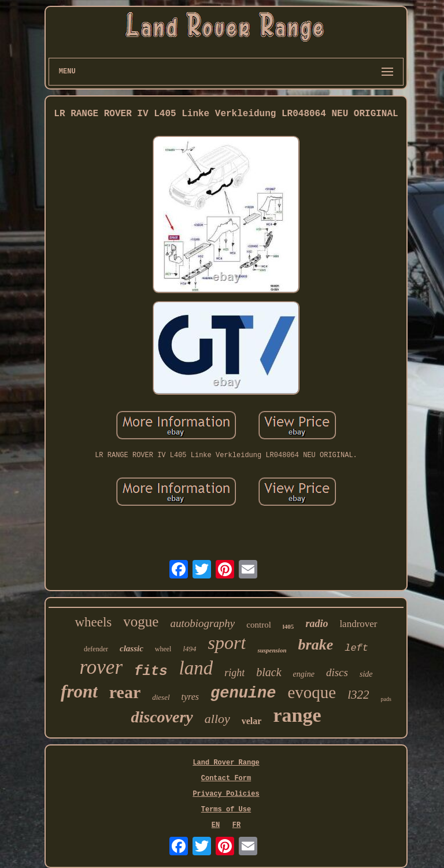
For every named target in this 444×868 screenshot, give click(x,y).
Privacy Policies (226, 794)
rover (101, 667)
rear (125, 692)
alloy (217, 719)
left (356, 648)
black (269, 672)
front (79, 691)
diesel (161, 697)
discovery (162, 717)
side (366, 674)
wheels (93, 622)
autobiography (202, 623)
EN (216, 825)
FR (236, 825)
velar (252, 721)
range (297, 715)
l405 (288, 626)
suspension (272, 650)
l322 (358, 695)
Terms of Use (226, 810)
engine (304, 674)
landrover (358, 624)
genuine (243, 693)
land (196, 668)
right (234, 673)
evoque (312, 692)
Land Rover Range (226, 763)
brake (316, 645)
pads (386, 699)
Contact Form (226, 778)
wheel (163, 649)
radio (317, 624)
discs (337, 672)
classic (132, 648)
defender (96, 649)
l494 (189, 649)
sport (227, 643)
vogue (141, 622)
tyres (190, 697)
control (259, 625)
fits (151, 671)
